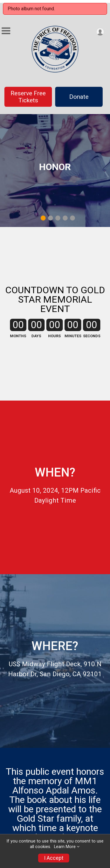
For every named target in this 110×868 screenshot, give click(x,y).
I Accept (54, 858)
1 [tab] (43, 218)
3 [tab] (58, 218)
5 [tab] (72, 218)
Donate (79, 97)
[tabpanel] (55, 171)
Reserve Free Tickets (28, 97)
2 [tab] (50, 218)
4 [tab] (65, 218)
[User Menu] (100, 32)
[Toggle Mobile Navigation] (6, 31)
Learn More (65, 847)
